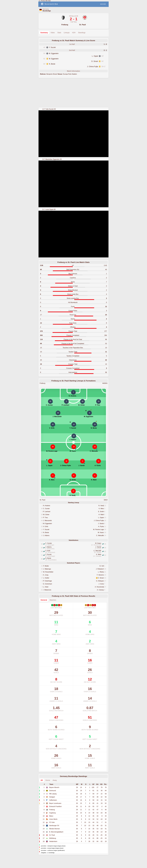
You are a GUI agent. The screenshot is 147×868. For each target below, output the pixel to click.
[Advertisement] (73, 93)
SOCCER (103, 4)
